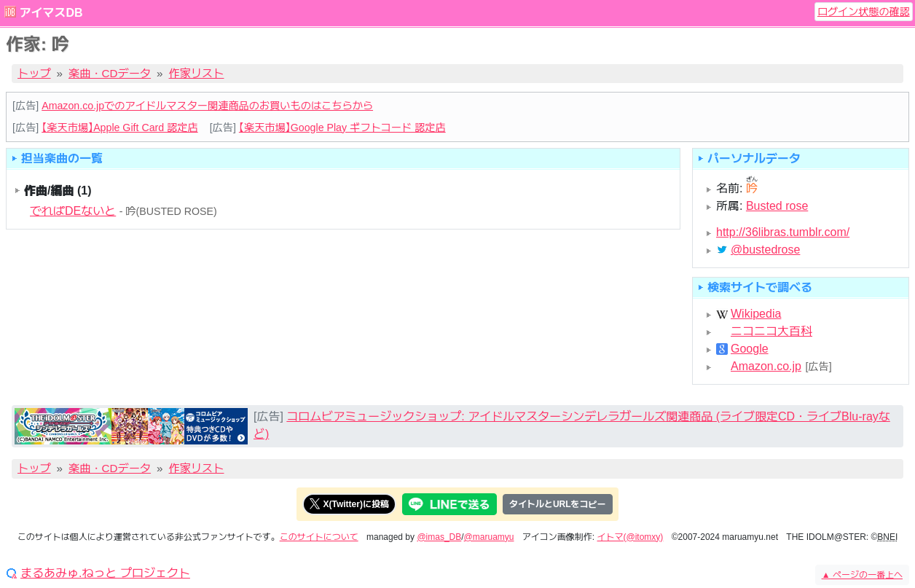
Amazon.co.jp (766, 366)
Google (750, 349)
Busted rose (777, 206)
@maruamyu (489, 537)
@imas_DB (439, 537)
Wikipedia (756, 314)
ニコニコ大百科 (771, 332)
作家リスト (197, 73)
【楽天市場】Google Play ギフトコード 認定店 (342, 128)
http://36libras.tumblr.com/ (783, 232)
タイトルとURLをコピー (558, 504)
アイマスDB (51, 13)
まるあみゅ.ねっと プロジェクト (105, 573)
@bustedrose (765, 250)
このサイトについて (319, 537)
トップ (34, 73)
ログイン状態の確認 (864, 12)
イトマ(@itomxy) (631, 537)
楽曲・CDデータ (110, 73)
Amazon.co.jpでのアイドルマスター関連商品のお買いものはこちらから (207, 106)
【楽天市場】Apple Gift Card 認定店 (119, 128)
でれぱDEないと (73, 211)
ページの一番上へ (862, 575)
